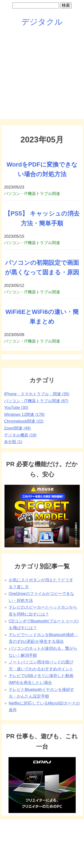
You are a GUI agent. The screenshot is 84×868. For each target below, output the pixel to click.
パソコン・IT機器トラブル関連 (32, 194)
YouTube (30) (16, 408)
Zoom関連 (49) (17, 428)
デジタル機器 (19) (20, 435)
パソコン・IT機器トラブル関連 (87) (36, 401)
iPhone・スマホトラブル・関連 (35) (37, 394)
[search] (36, 5)
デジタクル (42, 22)
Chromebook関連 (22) (24, 421)
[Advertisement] (42, 77)
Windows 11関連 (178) (24, 415)
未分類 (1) (13, 442)
